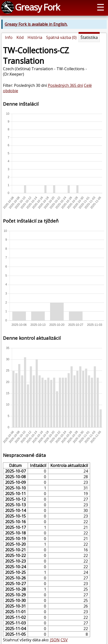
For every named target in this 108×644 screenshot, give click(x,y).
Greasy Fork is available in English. (36, 24)
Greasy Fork (37, 7)
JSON (55, 640)
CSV (64, 640)
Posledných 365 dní (65, 85)
